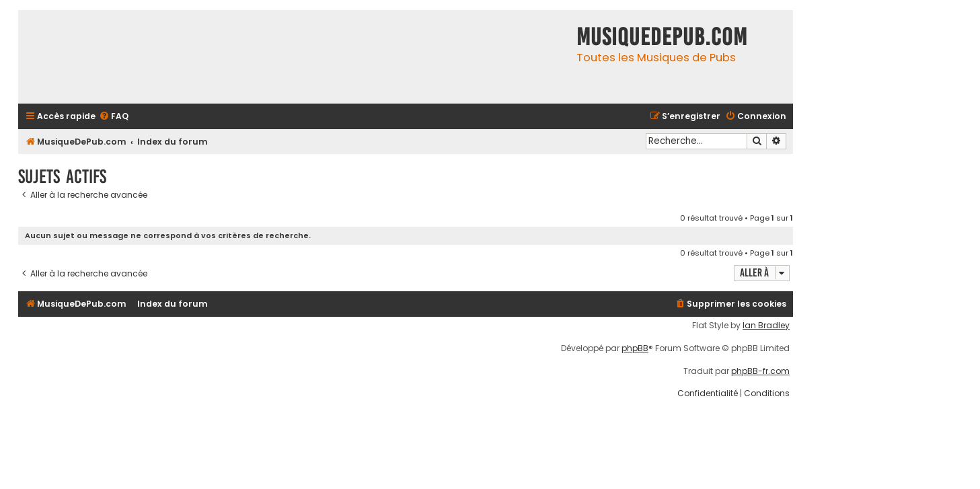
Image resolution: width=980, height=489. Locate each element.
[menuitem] (114, 117)
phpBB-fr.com (760, 371)
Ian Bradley (766, 326)
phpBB (635, 348)
